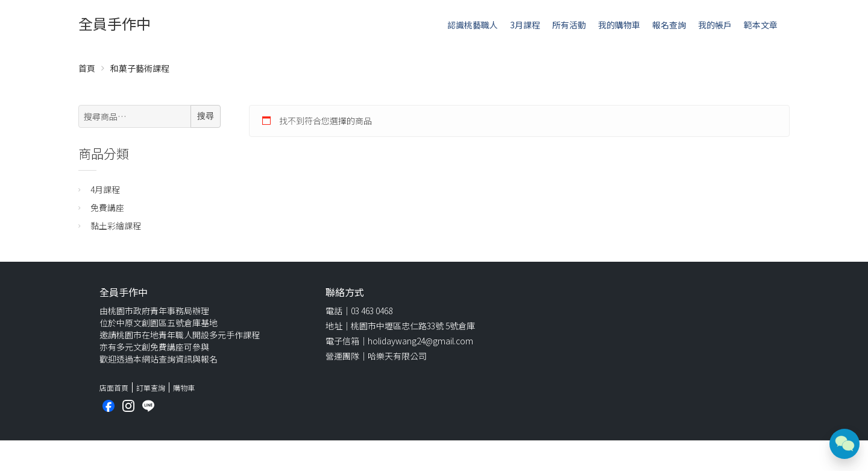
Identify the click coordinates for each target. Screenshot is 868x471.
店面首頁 (114, 387)
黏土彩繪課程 (116, 226)
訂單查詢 (151, 387)
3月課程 (525, 25)
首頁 (87, 68)
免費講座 (107, 207)
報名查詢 (669, 25)
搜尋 (206, 116)
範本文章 (761, 25)
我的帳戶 (715, 25)
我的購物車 (619, 25)
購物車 (184, 387)
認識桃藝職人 (473, 25)
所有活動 (569, 25)
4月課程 (105, 189)
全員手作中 (115, 23)
